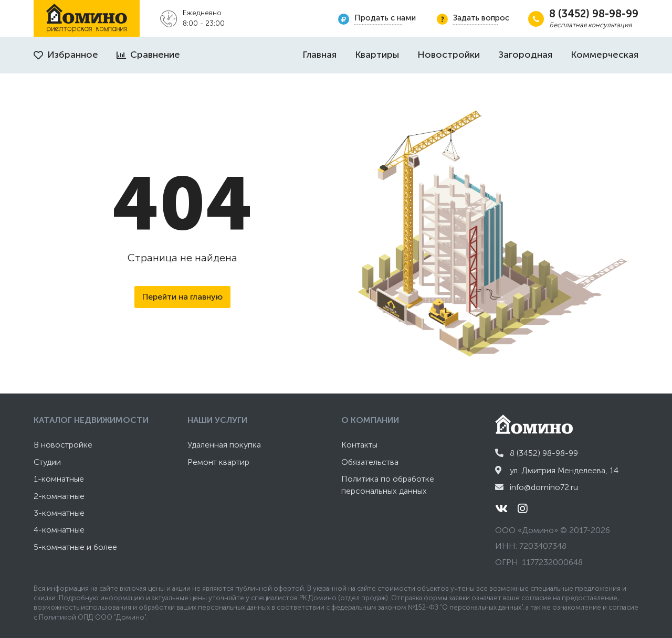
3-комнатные (59, 513)
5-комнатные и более (75, 547)
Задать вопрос (481, 18)
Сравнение (148, 55)
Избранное (66, 55)
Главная (319, 55)
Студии (47, 462)
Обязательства (370, 462)
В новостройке (63, 445)
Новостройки (449, 55)
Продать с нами (385, 18)
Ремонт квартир (218, 462)
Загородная (525, 55)
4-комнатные (59, 530)
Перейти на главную (182, 297)
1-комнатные (59, 479)
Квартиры (377, 55)
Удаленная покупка (224, 445)
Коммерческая (605, 55)
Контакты (359, 445)
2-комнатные (59, 496)
